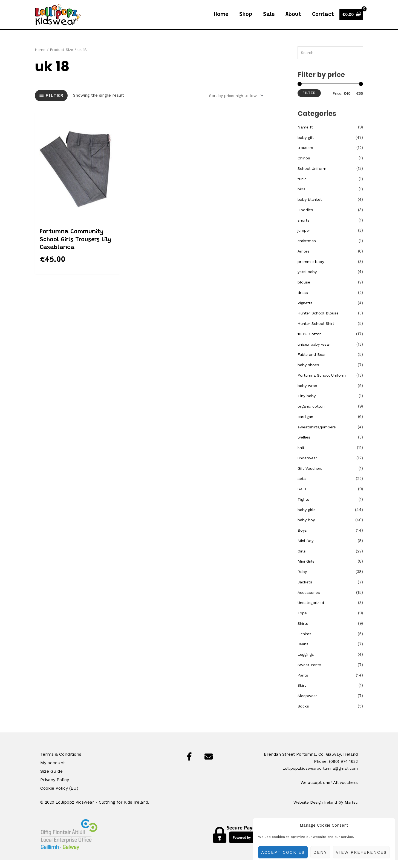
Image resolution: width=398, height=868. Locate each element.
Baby (303, 580)
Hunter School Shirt (317, 332)
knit (301, 456)
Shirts (303, 632)
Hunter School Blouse (319, 321)
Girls (302, 559)
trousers (306, 156)
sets (302, 487)
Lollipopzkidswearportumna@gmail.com (317, 777)
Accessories (309, 601)
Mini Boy (306, 549)
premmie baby (312, 270)
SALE (303, 497)
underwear (308, 466)
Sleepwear (308, 704)
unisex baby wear (315, 353)
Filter (309, 101)
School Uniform (313, 177)
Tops (302, 621)
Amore (304, 259)
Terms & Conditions (61, 762)
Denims (305, 642)
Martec (351, 810)
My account (53, 771)
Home (40, 57)
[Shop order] (233, 103)
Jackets (305, 590)
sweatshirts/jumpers (318, 435)
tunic (302, 187)
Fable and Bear (313, 363)
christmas (307, 249)
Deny (320, 852)
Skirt (302, 694)
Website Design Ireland (313, 810)
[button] (189, 765)
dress (303, 301)
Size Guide (51, 779)
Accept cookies (283, 852)
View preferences (361, 852)
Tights (304, 508)
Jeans (304, 652)
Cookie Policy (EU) (59, 796)
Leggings (306, 663)
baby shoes (309, 373)
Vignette (306, 311)
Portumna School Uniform (323, 383)
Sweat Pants (310, 673)
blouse (304, 290)
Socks (303, 714)
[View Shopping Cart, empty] (351, 18)
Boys (302, 538)
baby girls (308, 518)
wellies (305, 445)
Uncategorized (312, 611)
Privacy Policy (55, 788)
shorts (304, 228)
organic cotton (312, 414)
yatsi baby (308, 280)
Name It (306, 135)
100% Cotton (310, 342)
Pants (303, 683)
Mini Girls (307, 569)
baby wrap (309, 394)
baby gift (306, 146)
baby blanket (311, 208)
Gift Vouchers (311, 477)
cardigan (306, 425)
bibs (302, 197)
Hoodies (306, 218)
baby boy (307, 528)
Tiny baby (307, 404)
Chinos (304, 166)
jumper (305, 239)
